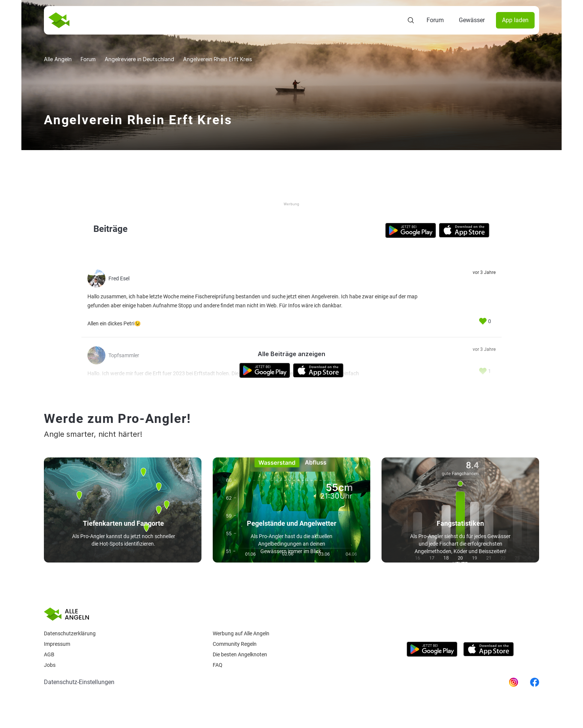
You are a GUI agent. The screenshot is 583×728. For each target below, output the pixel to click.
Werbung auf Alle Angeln (241, 633)
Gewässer (472, 20)
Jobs (50, 665)
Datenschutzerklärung (70, 633)
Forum (435, 20)
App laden (515, 20)
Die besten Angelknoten (240, 654)
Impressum (57, 644)
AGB (49, 654)
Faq (218, 665)
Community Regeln (235, 644)
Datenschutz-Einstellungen (79, 682)
